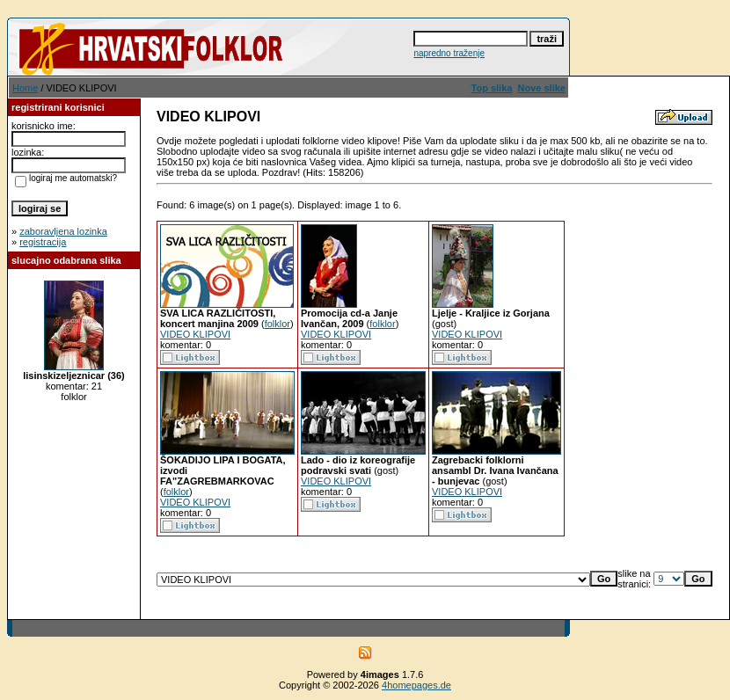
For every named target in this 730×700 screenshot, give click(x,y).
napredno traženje (449, 53)
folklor (277, 324)
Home (25, 88)
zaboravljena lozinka (63, 231)
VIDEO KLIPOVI (195, 334)
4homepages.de (416, 685)
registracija (43, 242)
